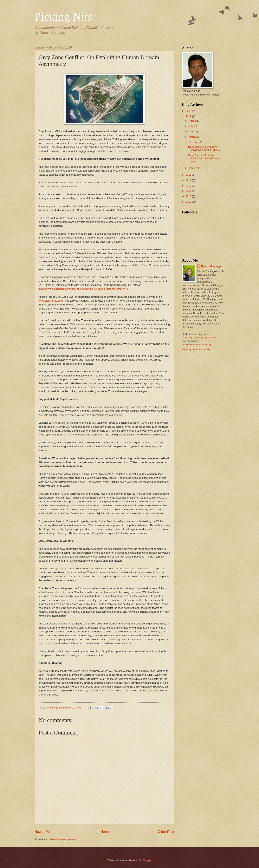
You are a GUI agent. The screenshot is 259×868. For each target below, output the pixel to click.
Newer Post (44, 832)
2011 (189, 191)
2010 (189, 196)
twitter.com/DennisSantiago (197, 345)
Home (105, 832)
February (194, 142)
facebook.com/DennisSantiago (199, 338)
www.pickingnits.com (51, 301)
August (193, 121)
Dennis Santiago (211, 266)
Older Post (166, 832)
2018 (189, 175)
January (194, 168)
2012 (189, 186)
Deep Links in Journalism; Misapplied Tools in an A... (204, 148)
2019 (189, 116)
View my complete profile (196, 349)
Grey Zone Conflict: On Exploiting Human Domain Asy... (204, 158)
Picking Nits (63, 17)
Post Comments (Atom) (63, 839)
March (193, 137)
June (192, 131)
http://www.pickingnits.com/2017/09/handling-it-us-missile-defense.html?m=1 (84, 289)
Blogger (147, 860)
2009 (189, 202)
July (191, 126)
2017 (189, 180)
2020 (189, 111)
